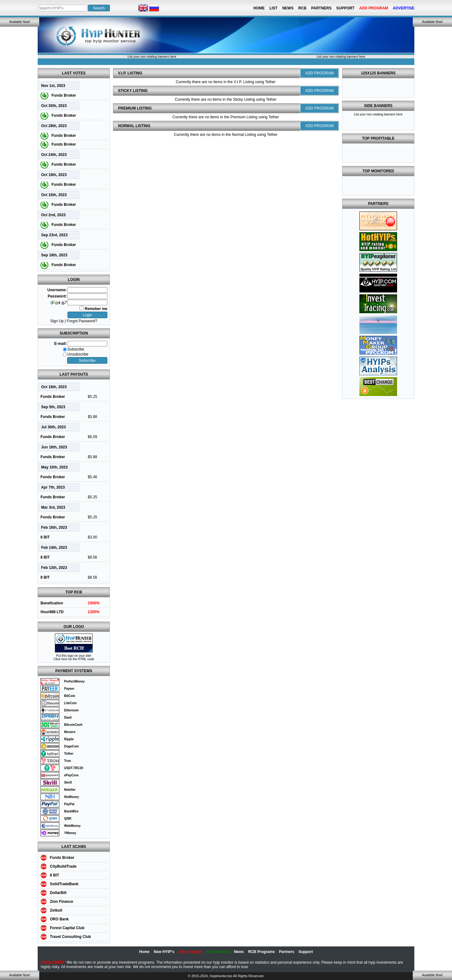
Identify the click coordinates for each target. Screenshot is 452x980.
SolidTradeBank (64, 884)
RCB (302, 8)
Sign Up (57, 321)
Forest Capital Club (67, 928)
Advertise (404, 8)
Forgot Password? (82, 321)
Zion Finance (62, 902)
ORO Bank (59, 919)
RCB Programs (261, 952)
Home (259, 8)
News (288, 8)
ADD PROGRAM (319, 73)
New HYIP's (164, 952)
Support (345, 8)
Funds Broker (64, 95)
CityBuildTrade (63, 866)
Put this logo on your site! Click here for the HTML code (74, 657)
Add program (190, 952)
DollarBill (58, 893)
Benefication (52, 603)
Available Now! (20, 22)
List (273, 8)
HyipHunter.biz (221, 976)
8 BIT (45, 537)
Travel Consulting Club (70, 937)
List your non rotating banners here (152, 57)
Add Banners (218, 952)
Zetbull (56, 910)
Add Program (374, 8)
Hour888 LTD (52, 612)
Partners (321, 8)
